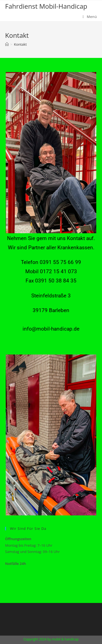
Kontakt (20, 44)
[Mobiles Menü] (90, 17)
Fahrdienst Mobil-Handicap (46, 6)
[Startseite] (7, 44)
